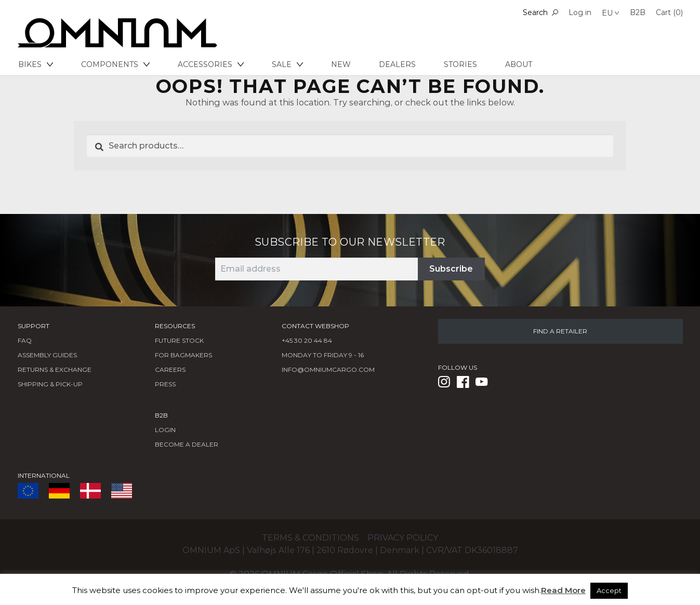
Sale (287, 64)
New (341, 64)
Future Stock (179, 340)
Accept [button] (609, 590)
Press (165, 384)
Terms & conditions (311, 538)
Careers (170, 369)
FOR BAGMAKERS (183, 355)
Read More (563, 590)
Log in (580, 12)
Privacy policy (403, 538)
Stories (460, 64)
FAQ (25, 340)
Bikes (36, 64)
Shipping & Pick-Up (50, 384)
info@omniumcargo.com (328, 369)
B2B (638, 12)
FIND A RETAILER (560, 331)
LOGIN (165, 430)
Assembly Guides (47, 355)
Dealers (397, 64)
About (519, 64)
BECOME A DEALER (187, 444)
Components (115, 64)
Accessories (211, 64)
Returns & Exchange (55, 369)
